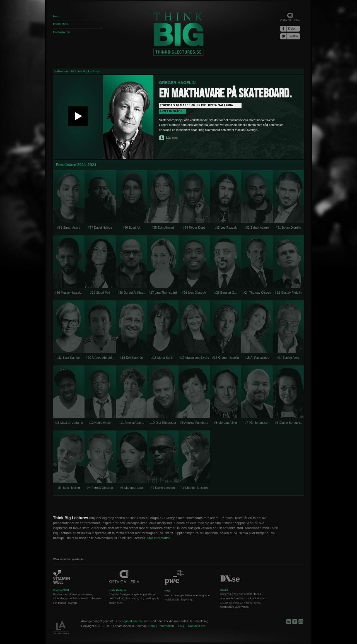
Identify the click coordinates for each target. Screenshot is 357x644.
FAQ (181, 626)
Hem (56, 16)
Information (61, 24)
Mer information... (160, 538)
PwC (167, 591)
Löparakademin (132, 621)
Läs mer (172, 138)
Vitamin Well (61, 590)
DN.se (224, 590)
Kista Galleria (117, 590)
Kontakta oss (62, 32)
